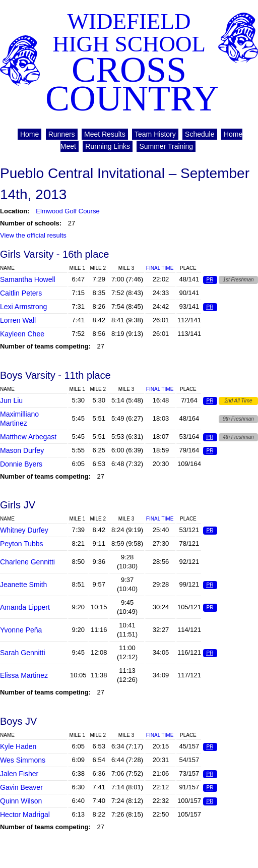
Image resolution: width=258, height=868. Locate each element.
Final (160, 268)
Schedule (200, 134)
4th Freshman (238, 437)
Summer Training (166, 146)
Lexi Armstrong (23, 307)
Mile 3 (126, 268)
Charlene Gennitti (27, 562)
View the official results (33, 235)
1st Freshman (238, 280)
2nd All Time (238, 401)
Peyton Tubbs (22, 544)
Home (29, 134)
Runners (62, 134)
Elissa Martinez (24, 675)
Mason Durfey (22, 450)
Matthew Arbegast (28, 437)
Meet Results (105, 134)
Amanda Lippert (25, 607)
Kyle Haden (18, 746)
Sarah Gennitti (23, 653)
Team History (155, 134)
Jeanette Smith (23, 585)
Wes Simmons (23, 760)
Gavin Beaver (21, 787)
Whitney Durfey (24, 530)
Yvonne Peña (21, 630)
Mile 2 (98, 268)
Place (188, 268)
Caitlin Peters (21, 293)
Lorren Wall (18, 320)
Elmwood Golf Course (68, 211)
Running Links (108, 146)
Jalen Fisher (19, 774)
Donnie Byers (21, 464)
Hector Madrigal (25, 815)
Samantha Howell (28, 279)
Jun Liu (11, 400)
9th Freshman (238, 419)
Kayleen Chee (22, 334)
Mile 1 (77, 268)
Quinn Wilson (21, 801)
